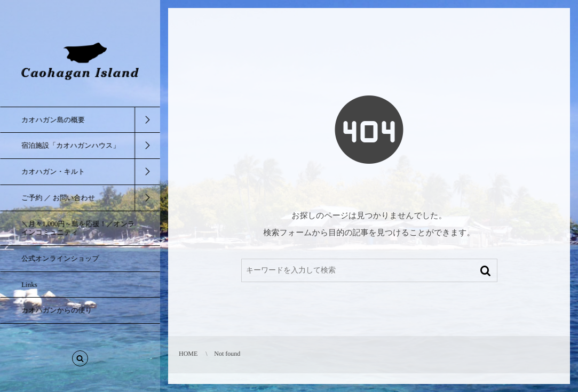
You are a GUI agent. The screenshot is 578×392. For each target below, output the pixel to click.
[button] (80, 361)
